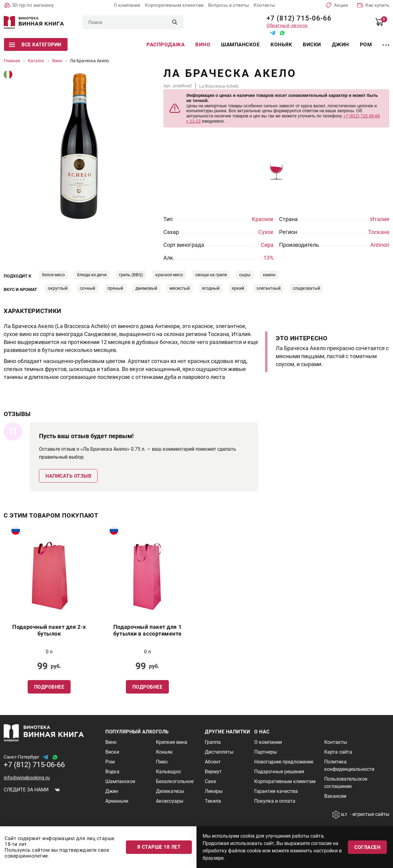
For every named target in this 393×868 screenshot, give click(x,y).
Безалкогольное (175, 781)
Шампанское (240, 44)
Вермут (213, 772)
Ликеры (214, 791)
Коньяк (281, 44)
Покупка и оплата (275, 801)
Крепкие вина (172, 742)
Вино (203, 44)
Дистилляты (219, 752)
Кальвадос (169, 772)
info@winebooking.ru (27, 778)
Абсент (213, 762)
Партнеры (266, 752)
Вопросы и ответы (229, 5)
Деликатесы (170, 791)
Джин (340, 44)
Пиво (162, 762)
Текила (213, 801)
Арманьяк (117, 801)
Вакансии (335, 796)
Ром (366, 44)
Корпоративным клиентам (174, 5)
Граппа (213, 742)
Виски (312, 44)
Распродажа (165, 44)
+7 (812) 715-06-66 (297, 18)
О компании (127, 5)
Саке (210, 781)
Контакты (264, 5)
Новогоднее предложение (284, 762)
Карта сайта (338, 752)
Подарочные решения (279, 772)
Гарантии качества (276, 791)
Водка (112, 772)
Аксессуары (170, 801)
